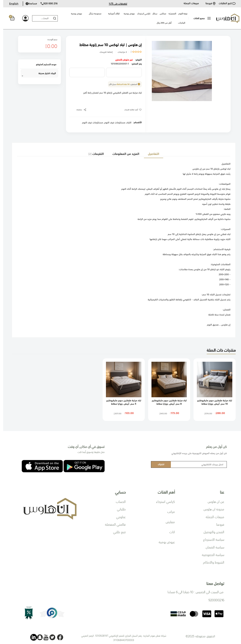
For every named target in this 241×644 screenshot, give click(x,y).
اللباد (126, 123)
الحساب (118, 501)
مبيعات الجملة (188, 4)
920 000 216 (46, 4)
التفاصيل (151, 152)
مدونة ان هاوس (211, 509)
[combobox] (38, 18)
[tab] (151, 152)
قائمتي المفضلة (112, 524)
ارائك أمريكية (111, 14)
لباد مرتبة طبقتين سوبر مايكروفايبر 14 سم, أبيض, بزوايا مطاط (211, 402)
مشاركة (76, 110)
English (11, 4)
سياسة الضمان (212, 547)
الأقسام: (134, 122)
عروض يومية (73, 14)
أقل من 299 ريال (161, 23)
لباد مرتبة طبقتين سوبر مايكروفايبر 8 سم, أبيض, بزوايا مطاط (166, 402)
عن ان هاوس (213, 501)
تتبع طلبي (116, 532)
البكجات (178, 23)
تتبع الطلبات (224, 4)
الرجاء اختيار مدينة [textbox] (44, 73)
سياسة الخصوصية (210, 554)
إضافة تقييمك (103, 52)
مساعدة (28, 4)
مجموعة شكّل (92, 14)
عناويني (118, 517)
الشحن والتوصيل (211, 532)
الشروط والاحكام (210, 562)
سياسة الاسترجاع (211, 539)
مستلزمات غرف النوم (112, 123)
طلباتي (118, 509)
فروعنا (207, 4)
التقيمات (91, 152)
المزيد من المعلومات (122, 152)
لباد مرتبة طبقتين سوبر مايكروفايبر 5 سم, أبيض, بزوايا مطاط (120, 402)
